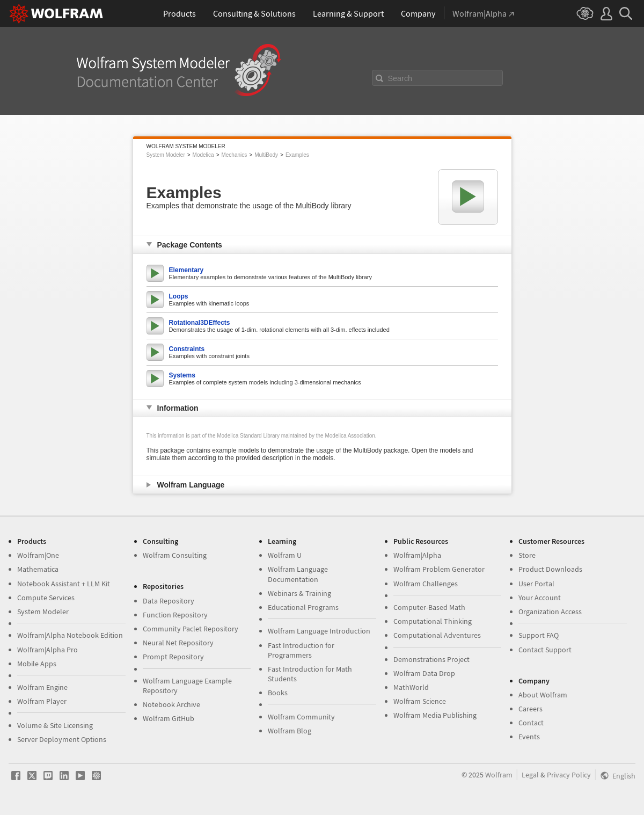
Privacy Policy (569, 775)
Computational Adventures (437, 635)
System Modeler (166, 155)
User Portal (536, 584)
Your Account (540, 598)
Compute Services (46, 598)
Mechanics (234, 155)
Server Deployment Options (62, 739)
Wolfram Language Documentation (298, 574)
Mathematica (38, 569)
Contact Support (545, 650)
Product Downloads (550, 569)
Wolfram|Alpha (417, 555)
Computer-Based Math (429, 607)
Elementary (186, 270)
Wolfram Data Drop (424, 673)
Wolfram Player (42, 701)
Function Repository (175, 615)
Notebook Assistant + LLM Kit (64, 584)
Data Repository (169, 601)
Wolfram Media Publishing (435, 715)
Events (529, 737)
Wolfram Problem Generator (439, 569)
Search (400, 78)
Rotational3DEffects (200, 323)
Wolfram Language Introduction (319, 631)
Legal (530, 775)
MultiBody (266, 155)
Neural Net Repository (178, 643)
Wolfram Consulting (175, 555)
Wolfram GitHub (169, 718)
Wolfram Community (301, 717)
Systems (182, 375)
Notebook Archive (171, 704)
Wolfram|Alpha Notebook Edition (70, 635)
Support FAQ (539, 635)
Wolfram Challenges (426, 584)
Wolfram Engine (42, 687)
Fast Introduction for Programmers (301, 650)
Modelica (203, 155)
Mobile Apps (37, 664)
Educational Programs (303, 607)
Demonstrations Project (431, 659)
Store (527, 555)
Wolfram (499, 775)
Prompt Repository (173, 657)
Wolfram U (285, 555)
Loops (179, 296)
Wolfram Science (420, 701)
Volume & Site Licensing (55, 725)
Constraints (187, 349)
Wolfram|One (38, 555)
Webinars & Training (299, 593)
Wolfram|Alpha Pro (47, 650)
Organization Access (550, 612)
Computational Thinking (433, 621)
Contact (531, 723)
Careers (530, 709)
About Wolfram (543, 695)
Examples (297, 155)
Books (278, 693)
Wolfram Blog (290, 731)
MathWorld (411, 687)
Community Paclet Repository (191, 629)
